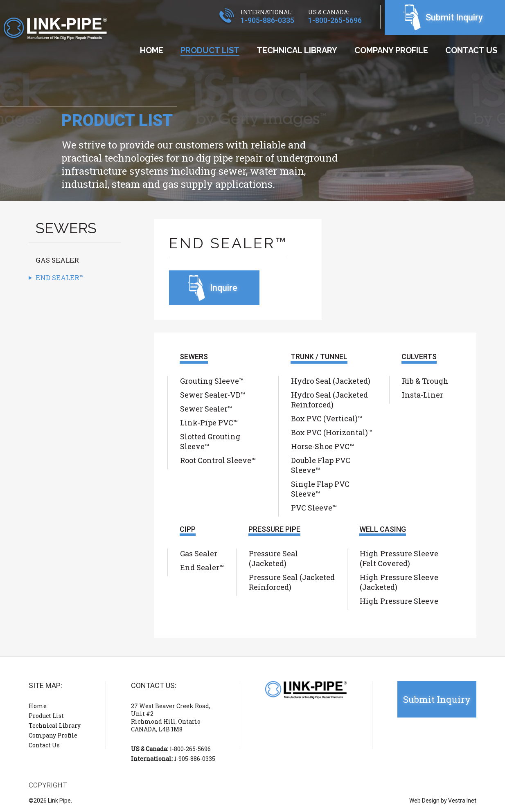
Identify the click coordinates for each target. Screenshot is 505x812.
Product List (210, 50)
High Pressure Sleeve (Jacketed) (399, 582)
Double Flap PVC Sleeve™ (321, 465)
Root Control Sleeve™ (218, 460)
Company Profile (391, 50)
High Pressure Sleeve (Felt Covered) (399, 558)
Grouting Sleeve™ (212, 381)
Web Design (424, 801)
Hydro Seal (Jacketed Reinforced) (329, 400)
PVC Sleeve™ (314, 508)
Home (152, 50)
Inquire (224, 288)
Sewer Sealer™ (206, 409)
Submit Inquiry (454, 17)
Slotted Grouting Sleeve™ (210, 441)
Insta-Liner (423, 395)
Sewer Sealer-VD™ (213, 395)
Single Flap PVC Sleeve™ (320, 489)
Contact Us (471, 50)
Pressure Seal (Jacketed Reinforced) (292, 582)
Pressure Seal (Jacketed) (273, 558)
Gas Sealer (57, 260)
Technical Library (297, 50)
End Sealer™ (60, 278)
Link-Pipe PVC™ (209, 423)
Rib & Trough (425, 381)
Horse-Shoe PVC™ (322, 446)
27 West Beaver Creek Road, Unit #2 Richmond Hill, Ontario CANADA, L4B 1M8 (171, 718)
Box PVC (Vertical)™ (327, 418)
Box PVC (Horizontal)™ (332, 432)
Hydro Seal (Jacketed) (331, 381)
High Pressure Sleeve (399, 601)
